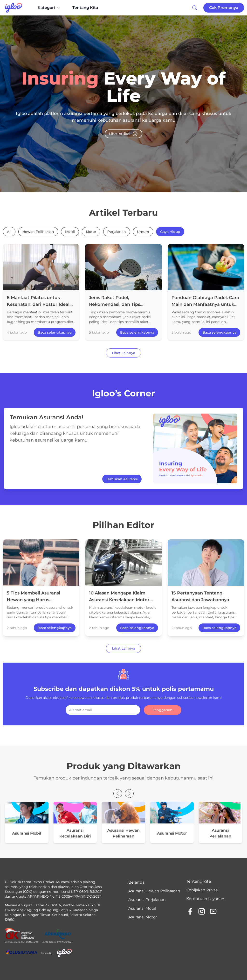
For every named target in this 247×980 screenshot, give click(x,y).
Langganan (163, 710)
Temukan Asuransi (122, 479)
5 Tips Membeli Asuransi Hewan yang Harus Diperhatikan (33, 600)
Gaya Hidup (170, 232)
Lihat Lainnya (123, 353)
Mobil (70, 232)
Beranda (136, 882)
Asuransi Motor (143, 917)
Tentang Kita (85, 8)
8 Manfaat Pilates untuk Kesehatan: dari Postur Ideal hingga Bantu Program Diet (38, 304)
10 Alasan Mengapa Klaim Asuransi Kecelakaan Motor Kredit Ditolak (119, 600)
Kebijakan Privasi (202, 890)
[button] (118, 794)
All (9, 232)
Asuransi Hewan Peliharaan (154, 891)
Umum (143, 232)
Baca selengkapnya (55, 332)
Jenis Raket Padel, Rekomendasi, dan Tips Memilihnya (115, 304)
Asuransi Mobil (142, 908)
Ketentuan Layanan (205, 899)
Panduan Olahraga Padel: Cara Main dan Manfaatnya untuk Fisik (205, 304)
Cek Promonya (224, 8)
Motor (91, 232)
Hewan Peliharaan (38, 232)
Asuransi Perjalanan (147, 900)
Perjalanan (117, 232)
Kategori (49, 8)
